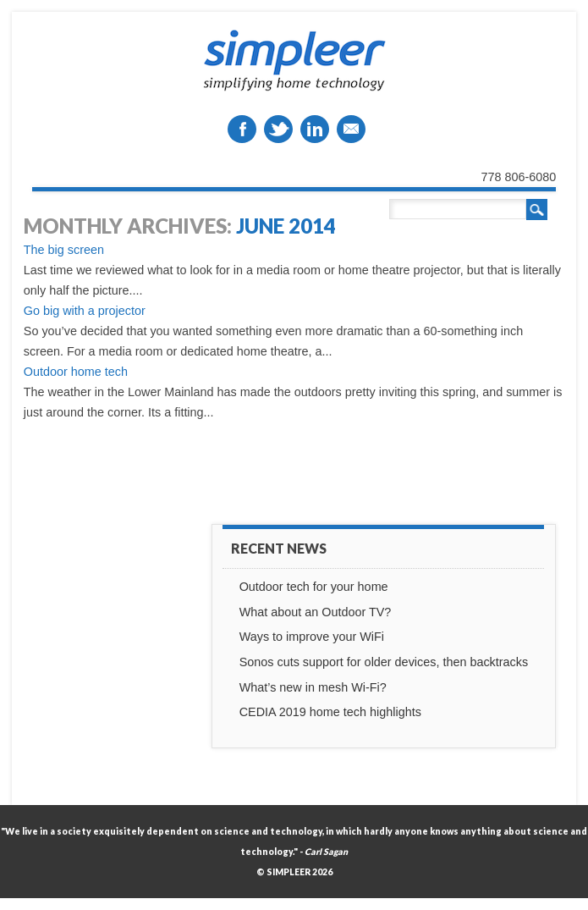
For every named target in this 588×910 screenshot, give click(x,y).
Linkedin (315, 129)
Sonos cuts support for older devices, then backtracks (384, 662)
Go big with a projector (85, 311)
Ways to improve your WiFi (312, 637)
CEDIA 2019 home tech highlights (330, 712)
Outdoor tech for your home (314, 587)
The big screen (64, 250)
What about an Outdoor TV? (316, 612)
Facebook (242, 129)
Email (351, 129)
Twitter (278, 129)
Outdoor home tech (76, 372)
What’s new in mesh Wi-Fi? (313, 687)
